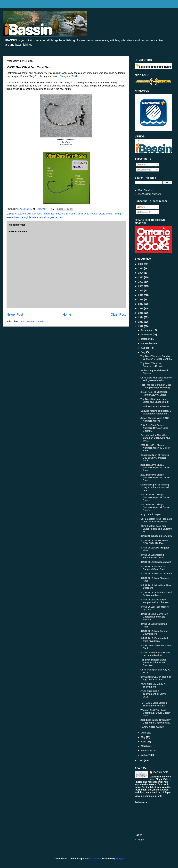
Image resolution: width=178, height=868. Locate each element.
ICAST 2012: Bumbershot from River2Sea (154, 640)
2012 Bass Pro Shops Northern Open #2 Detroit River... (155, 448)
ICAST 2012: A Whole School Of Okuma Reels (156, 594)
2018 (141, 299)
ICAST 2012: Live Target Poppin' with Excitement (155, 601)
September (147, 343)
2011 (141, 761)
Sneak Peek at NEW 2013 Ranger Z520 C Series (154, 393)
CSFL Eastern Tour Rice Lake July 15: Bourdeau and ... (156, 520)
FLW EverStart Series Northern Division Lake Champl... (154, 428)
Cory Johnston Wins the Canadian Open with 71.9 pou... (155, 438)
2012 (141, 326)
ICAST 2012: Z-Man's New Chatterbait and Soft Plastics (154, 617)
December (147, 330)
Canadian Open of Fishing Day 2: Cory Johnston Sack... (155, 458)
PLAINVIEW (95, 859)
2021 (141, 286)
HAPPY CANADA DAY (152, 727)
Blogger (120, 859)
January (146, 755)
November (147, 334)
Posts (141, 165)
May (143, 737)
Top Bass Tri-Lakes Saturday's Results (152, 365)
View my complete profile (148, 796)
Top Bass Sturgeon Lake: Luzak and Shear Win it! (155, 401)
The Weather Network (149, 194)
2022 (141, 282)
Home (67, 314)
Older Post (118, 314)
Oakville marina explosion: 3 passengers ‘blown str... (156, 412)
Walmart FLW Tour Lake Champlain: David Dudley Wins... (155, 713)
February (146, 751)
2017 (141, 304)
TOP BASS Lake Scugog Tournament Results (154, 704)
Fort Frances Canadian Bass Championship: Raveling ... (156, 386)
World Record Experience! (155, 406)
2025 (141, 268)
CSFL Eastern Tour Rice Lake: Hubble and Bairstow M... (156, 529)
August (145, 348)
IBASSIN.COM (25, 209)
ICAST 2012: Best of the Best (156, 574)
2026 (141, 264)
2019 (141, 295)
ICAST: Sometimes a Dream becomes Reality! (155, 654)
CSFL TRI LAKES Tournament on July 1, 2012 (154, 694)
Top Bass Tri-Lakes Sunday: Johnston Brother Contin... (156, 358)
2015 (141, 313)
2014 (141, 317)
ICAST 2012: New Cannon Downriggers (154, 632)
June (144, 733)
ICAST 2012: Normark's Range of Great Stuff (153, 568)
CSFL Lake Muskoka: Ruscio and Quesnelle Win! (156, 379)
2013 (141, 322)
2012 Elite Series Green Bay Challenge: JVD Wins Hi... (155, 721)
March (145, 746)
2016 (141, 308)
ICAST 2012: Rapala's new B (156, 562)
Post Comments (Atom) (32, 321)
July (144, 352)
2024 (141, 273)
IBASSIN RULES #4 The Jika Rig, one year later (156, 678)
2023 (141, 277)
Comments (144, 170)
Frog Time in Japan (151, 514)
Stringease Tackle (69, 76)
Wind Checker (145, 190)
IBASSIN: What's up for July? (156, 536)
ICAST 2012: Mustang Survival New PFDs (152, 556)
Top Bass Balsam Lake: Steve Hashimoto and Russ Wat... (153, 662)
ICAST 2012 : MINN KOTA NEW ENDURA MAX (154, 542)
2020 (141, 291)
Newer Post (15, 314)
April (144, 742)
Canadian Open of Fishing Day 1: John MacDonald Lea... (155, 487)
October (146, 339)
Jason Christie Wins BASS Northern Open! (155, 419)
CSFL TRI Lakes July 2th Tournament (154, 686)
